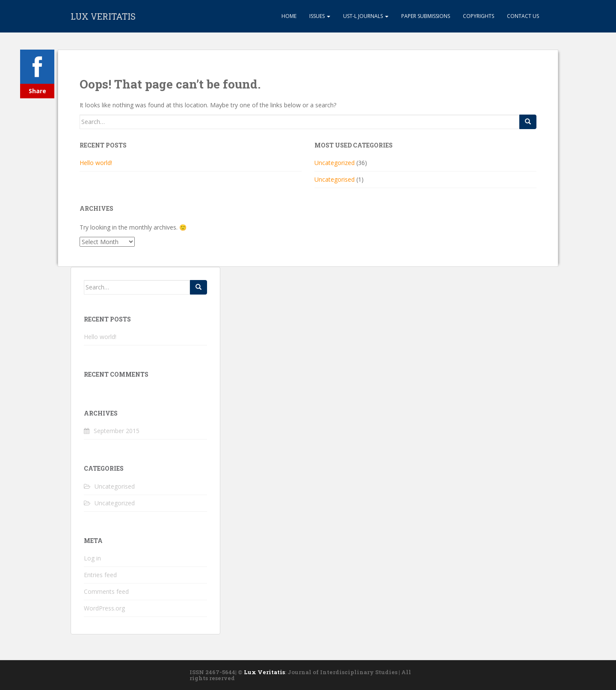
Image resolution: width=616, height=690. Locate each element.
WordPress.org (104, 608)
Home (288, 16)
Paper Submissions (426, 16)
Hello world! (96, 163)
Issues (320, 16)
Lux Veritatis (264, 672)
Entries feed (100, 575)
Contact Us (523, 16)
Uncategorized (335, 163)
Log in (92, 558)
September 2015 (117, 431)
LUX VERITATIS (103, 16)
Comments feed (106, 591)
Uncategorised (335, 179)
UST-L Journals (366, 16)
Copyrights (478, 16)
